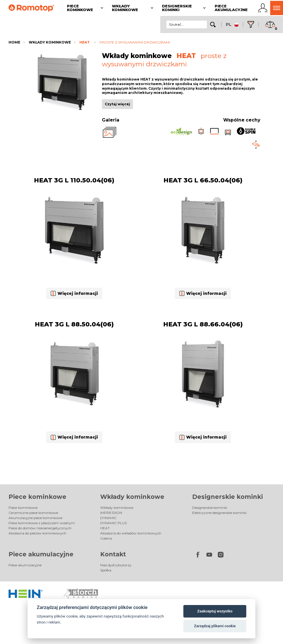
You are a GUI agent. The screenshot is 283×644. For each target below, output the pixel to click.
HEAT (85, 42)
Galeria (106, 538)
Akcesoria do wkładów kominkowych (131, 533)
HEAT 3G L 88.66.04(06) (203, 324)
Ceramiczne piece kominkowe (33, 513)
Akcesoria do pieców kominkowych (37, 533)
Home (14, 42)
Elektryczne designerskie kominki (219, 513)
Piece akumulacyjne (41, 554)
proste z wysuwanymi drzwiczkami (135, 42)
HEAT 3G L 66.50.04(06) (203, 180)
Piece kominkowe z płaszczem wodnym (42, 523)
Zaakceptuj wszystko (215, 611)
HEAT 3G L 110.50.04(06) (74, 180)
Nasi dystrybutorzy (116, 565)
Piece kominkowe (37, 497)
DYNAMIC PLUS (113, 523)
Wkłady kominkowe (50, 42)
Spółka (106, 570)
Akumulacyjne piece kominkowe (35, 518)
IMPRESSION (111, 513)
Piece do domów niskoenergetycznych (40, 528)
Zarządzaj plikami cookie (215, 626)
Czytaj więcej (117, 104)
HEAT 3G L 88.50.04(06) (74, 324)
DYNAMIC (108, 518)
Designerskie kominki (227, 497)
